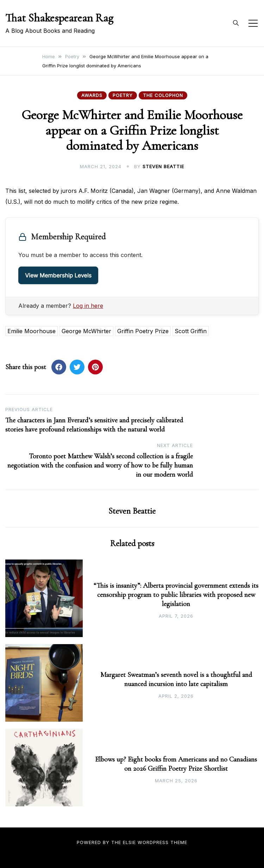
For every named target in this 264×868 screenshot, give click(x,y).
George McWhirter (86, 331)
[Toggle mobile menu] (253, 23)
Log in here (88, 306)
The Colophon (163, 95)
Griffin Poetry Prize (143, 331)
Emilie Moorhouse (32, 331)
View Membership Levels (58, 275)
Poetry (123, 95)
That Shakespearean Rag (59, 18)
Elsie (129, 842)
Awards (92, 95)
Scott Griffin (191, 331)
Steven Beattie (163, 166)
